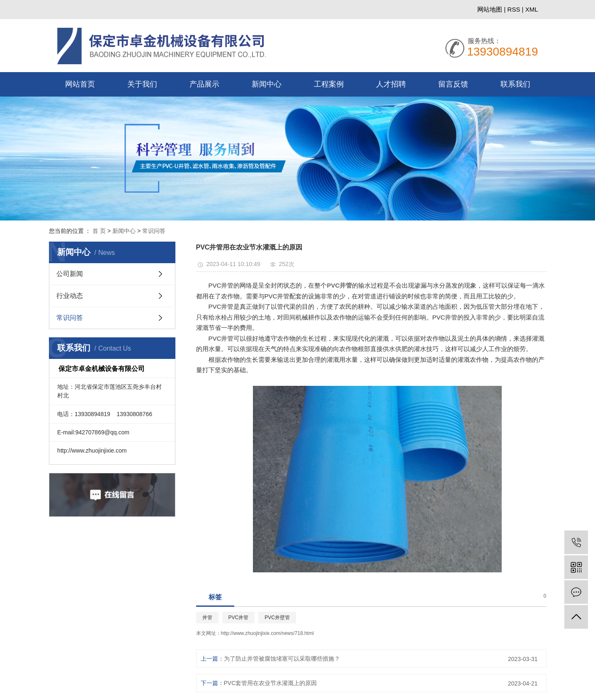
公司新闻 (70, 275)
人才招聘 (391, 84)
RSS (514, 9)
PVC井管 (250, 628)
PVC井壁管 (288, 628)
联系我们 (515, 84)
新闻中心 (267, 84)
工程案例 (329, 84)
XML (532, 9)
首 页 (99, 231)
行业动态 (70, 297)
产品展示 (204, 84)
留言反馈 (453, 84)
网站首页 (80, 84)
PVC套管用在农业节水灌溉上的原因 (282, 694)
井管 (219, 628)
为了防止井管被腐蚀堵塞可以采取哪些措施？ (293, 669)
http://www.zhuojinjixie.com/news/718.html (279, 644)
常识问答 (154, 231)
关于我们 (142, 84)
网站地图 (491, 9)
